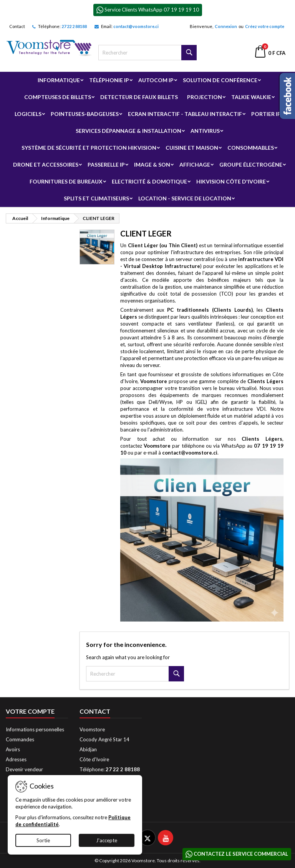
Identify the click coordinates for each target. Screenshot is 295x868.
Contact (17, 26)
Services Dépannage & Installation (128, 131)
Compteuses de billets (58, 97)
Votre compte (30, 711)
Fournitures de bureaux (66, 181)
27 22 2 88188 (74, 26)
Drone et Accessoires (46, 165)
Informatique (59, 80)
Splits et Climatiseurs (96, 198)
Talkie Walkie (251, 97)
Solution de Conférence (220, 80)
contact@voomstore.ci (136, 26)
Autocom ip (156, 80)
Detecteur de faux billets (139, 97)
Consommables (251, 148)
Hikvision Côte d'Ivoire (231, 181)
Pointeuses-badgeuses (85, 114)
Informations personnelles (35, 729)
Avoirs (13, 749)
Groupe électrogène (251, 165)
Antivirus (205, 131)
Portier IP (266, 114)
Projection (205, 97)
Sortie (43, 840)
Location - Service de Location (185, 198)
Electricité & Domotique (149, 181)
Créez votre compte (265, 26)
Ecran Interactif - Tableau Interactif (185, 114)
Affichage (195, 165)
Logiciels (28, 114)
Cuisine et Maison (192, 148)
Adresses (16, 759)
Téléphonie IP (109, 80)
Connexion (226, 26)
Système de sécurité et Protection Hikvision (89, 148)
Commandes (20, 739)
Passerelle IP (106, 165)
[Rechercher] (147, 53)
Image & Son (152, 165)
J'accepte (107, 840)
